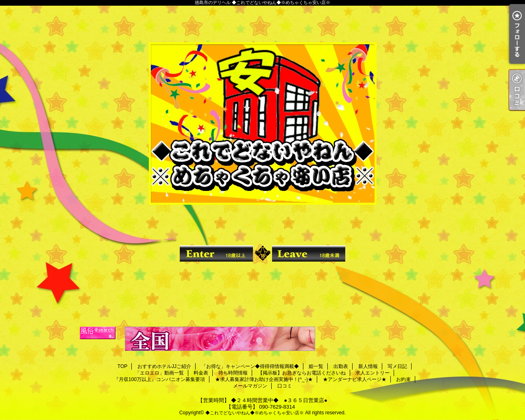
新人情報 (368, 366)
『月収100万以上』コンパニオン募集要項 (159, 379)
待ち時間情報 (233, 373)
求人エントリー (373, 373)
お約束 (403, 379)
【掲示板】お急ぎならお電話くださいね (302, 373)
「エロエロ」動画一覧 (159, 373)
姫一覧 (316, 366)
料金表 (201, 373)
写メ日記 (397, 366)
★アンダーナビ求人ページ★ (355, 379)
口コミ (285, 386)
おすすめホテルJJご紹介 (164, 366)
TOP (123, 366)
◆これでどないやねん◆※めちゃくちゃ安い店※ (255, 413)
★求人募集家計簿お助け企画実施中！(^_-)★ (264, 379)
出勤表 (341, 366)
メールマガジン (250, 386)
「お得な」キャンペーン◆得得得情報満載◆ (250, 366)
